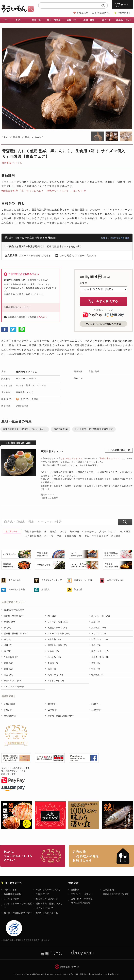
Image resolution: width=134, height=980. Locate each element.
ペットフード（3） (56, 681)
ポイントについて (45, 908)
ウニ (59, 536)
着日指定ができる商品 (14, 610)
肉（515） (52, 616)
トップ (5, 137)
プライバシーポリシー (82, 894)
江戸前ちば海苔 (33, 536)
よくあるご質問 (11, 899)
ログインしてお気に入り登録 (103, 324)
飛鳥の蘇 (75, 532)
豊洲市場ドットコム (12, 163)
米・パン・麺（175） (101, 616)
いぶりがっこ (89, 532)
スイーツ (106, 20)
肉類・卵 (71, 20)
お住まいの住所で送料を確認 (115, 238)
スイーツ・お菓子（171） (59, 634)
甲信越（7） (53, 663)
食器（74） (97, 645)
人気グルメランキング (52, 580)
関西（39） (9, 669)
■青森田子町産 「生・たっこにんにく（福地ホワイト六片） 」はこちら (42, 191)
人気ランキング (108, 532)
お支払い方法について (47, 899)
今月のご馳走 (15, 580)
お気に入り (83, 13)
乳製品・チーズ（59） (58, 628)
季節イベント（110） (14, 681)
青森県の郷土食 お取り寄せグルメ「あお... (25, 429)
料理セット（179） (100, 639)
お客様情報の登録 (12, 894)
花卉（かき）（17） (101, 651)
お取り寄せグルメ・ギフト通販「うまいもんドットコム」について (33, 856)
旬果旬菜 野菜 (61, 429)
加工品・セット (124, 20)
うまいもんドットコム (71, 458)
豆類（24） (97, 622)
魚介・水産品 (54, 20)
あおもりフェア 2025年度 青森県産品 (94, 429)
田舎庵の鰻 (70, 536)
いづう (63, 532)
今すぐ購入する (103, 301)
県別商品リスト (11, 716)
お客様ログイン (103, 13)
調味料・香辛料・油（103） (17, 634)
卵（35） (8, 628)
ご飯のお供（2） (12, 657)
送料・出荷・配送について (49, 904)
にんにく (39, 137)
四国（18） (9, 675)
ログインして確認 (29, 399)
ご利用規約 (108, 890)
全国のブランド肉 (115, 580)
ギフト (19, 20)
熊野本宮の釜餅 (33, 532)
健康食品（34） (55, 639)
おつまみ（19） (55, 657)
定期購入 (45, 589)
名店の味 (116, 536)
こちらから (42, 317)
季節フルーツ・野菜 (83, 580)
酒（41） (8, 639)
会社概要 (75, 890)
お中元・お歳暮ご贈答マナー (61, 716)
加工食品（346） (99, 628)
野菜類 (17, 137)
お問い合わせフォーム (47, 913)
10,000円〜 (53, 710)
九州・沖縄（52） (56, 675)
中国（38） (97, 669)
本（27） (8, 651)
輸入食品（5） (98, 675)
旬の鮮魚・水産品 (17, 589)
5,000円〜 (96, 704)
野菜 (27, 137)
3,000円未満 (9, 704)
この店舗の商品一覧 (120, 450)
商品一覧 (36, 20)
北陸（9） (52, 669)
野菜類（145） (11, 622)
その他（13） (54, 651)
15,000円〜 (97, 710)
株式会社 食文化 (70, 967)
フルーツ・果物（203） (58, 622)
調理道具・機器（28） (58, 645)
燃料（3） (9, 645)
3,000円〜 (52, 704)
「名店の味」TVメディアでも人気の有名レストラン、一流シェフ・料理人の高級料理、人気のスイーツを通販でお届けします (101, 856)
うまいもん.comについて (48, 890)
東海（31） (97, 663)
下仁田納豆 (125, 532)
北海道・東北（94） (101, 657)
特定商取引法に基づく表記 (116, 894)
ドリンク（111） (99, 634)
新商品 (53, 532)
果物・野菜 (89, 20)
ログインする (10, 890)
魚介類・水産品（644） (15, 616)
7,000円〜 (8, 710)
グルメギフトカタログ (96, 536)
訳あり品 (78, 589)
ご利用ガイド (124, 13)
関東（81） (9, 663)
